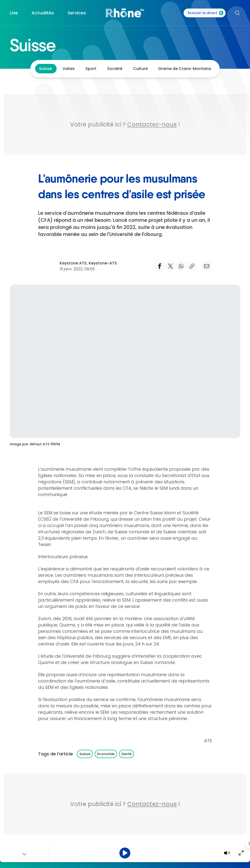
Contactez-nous (152, 124)
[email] (207, 266)
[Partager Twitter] (170, 266)
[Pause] (125, 853)
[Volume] (227, 853)
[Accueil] (125, 13)
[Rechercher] (235, 13)
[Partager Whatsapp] (181, 266)
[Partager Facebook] (160, 266)
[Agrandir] (241, 853)
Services (77, 13)
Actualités (43, 13)
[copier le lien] (192, 266)
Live (14, 13)
